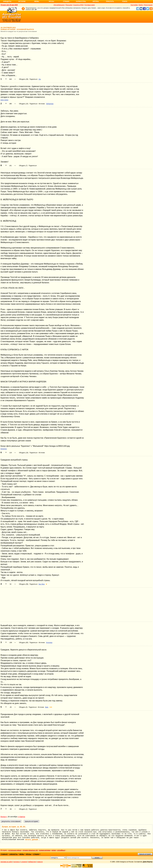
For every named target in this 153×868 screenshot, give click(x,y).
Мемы (37, 1)
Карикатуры (81, 1)
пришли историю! (145, 854)
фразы (29, 854)
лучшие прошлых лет (30, 850)
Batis (47, 707)
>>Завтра (21, 817)
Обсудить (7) (23, 166)
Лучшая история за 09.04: (14, 827)
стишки (36, 854)
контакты (17, 862)
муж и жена (4, 100)
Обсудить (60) (24, 643)
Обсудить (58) (24, 584)
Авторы (96, 1)
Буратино (4, 449)
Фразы (51, 1)
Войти (141, 5)
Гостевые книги (90, 5)
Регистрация (148, 5)
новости (40, 862)
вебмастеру (32, 862)
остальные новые (15, 850)
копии (54, 850)
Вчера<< (4, 817)
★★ (51, 707)
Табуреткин (50, 104)
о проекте (24, 862)
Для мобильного (59, 5)
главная (4, 854)
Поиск (125, 1)
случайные (61, 850)
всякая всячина (45, 850)
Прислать (110, 1)
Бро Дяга (42, 584)
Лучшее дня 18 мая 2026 (9, 5)
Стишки (66, 1)
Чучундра (49, 643)
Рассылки (69, 5)
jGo (40, 79)
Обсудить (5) (23, 707)
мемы (22, 854)
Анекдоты (7, 1)
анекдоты (14, 854)
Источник (42, 104)
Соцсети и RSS (78, 5)
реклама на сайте (7, 862)
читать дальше (33, 840)
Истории (22, 1)
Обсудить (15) (24, 104)
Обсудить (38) (24, 79)
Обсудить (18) (24, 453)
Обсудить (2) (23, 809)
